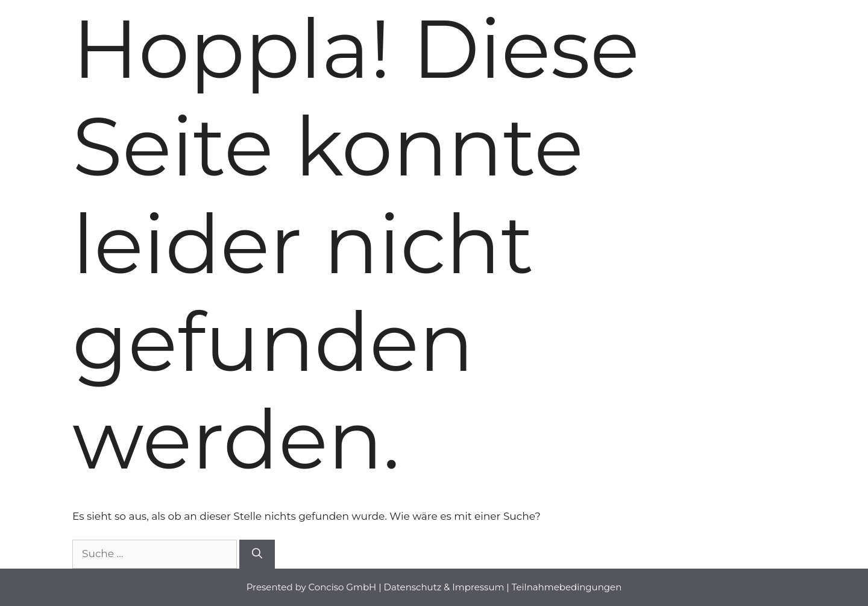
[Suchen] (257, 554)
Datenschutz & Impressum (444, 587)
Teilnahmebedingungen (567, 587)
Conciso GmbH (343, 587)
